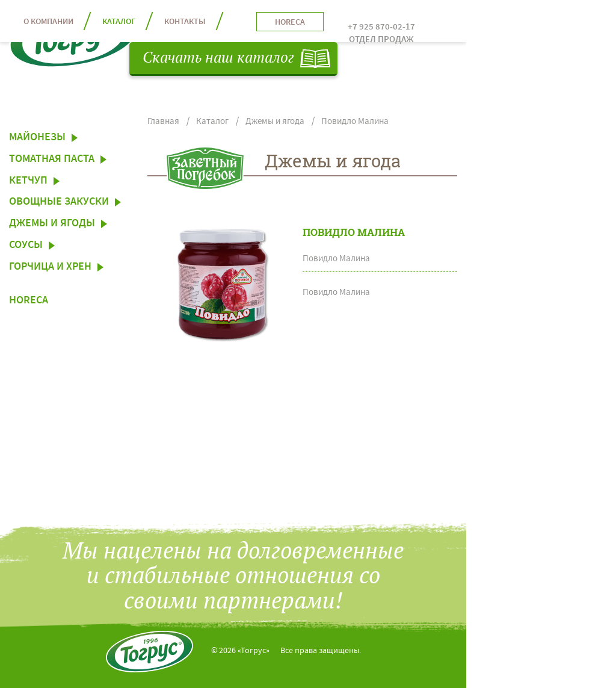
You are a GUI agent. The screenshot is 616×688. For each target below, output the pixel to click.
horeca (290, 23)
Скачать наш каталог (218, 58)
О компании (48, 22)
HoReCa (29, 302)
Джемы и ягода (275, 122)
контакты (185, 22)
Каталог (212, 122)
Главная (163, 122)
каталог (119, 22)
